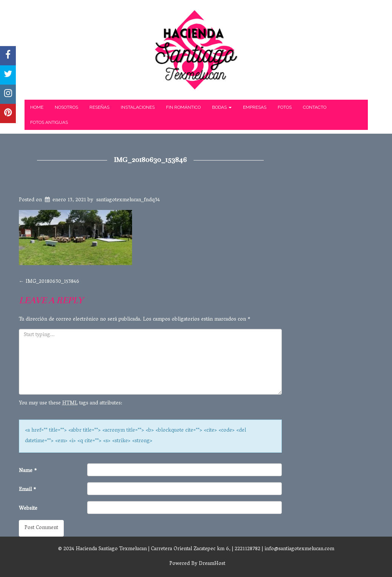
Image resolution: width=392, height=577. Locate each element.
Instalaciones (138, 107)
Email (28, 490)
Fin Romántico (183, 107)
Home (37, 107)
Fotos (285, 107)
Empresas (255, 107)
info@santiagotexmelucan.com (299, 549)
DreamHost (212, 564)
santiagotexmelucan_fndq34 (128, 200)
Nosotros (66, 107)
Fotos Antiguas (49, 122)
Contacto (315, 107)
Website (28, 509)
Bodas (222, 107)
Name (28, 471)
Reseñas (99, 107)
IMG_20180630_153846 (150, 160)
